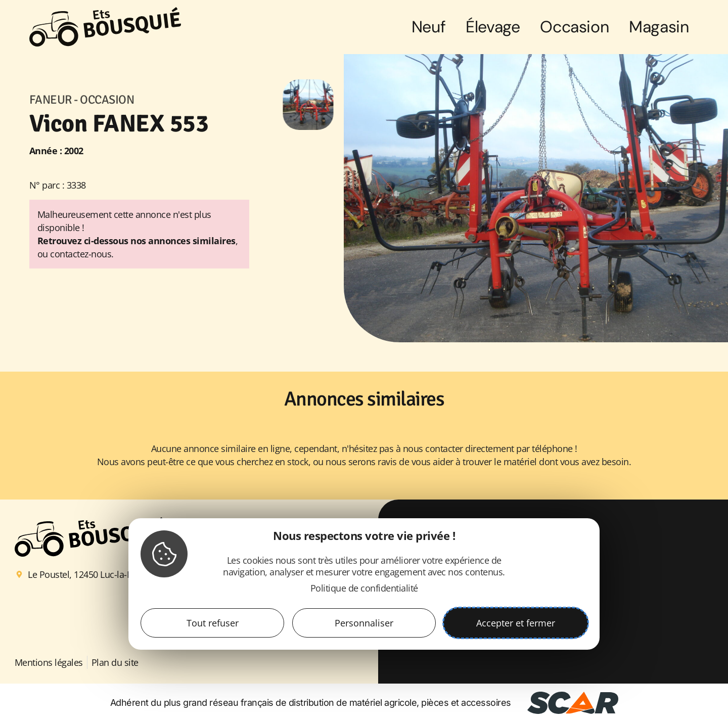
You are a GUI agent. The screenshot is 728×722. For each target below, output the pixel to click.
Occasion (574, 27)
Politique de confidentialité (364, 588)
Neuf (428, 27)
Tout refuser (213, 623)
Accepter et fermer (516, 623)
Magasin (659, 27)
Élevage (493, 27)
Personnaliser (364, 623)
